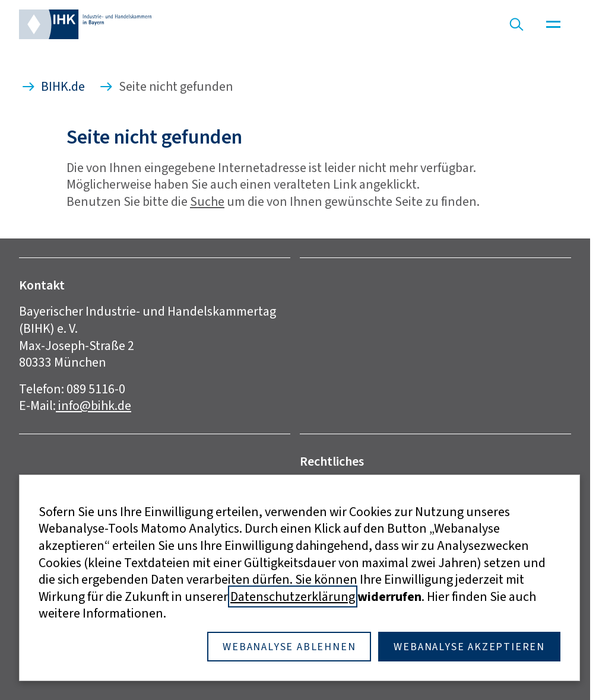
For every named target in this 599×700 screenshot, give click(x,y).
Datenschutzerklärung (293, 596)
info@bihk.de (94, 405)
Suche (207, 201)
